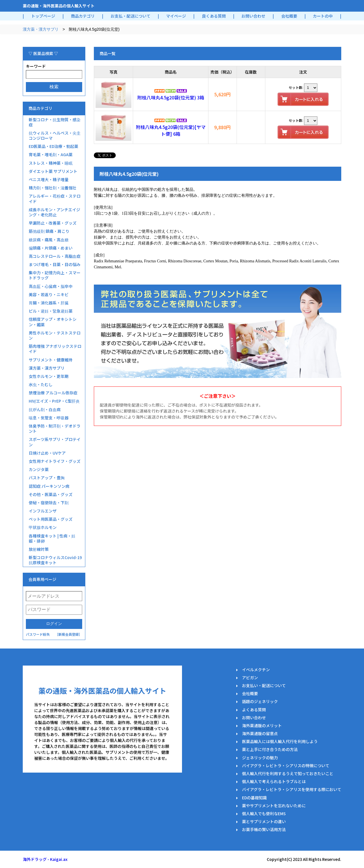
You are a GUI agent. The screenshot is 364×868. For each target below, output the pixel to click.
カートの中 (323, 16)
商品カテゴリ (83, 16)
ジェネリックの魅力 (260, 758)
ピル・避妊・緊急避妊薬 (51, 311)
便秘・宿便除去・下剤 (49, 503)
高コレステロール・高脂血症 (55, 256)
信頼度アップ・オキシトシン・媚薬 (53, 322)
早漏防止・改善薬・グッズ (53, 223)
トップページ (43, 16)
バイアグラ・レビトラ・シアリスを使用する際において (292, 789)
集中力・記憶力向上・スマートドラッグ (55, 275)
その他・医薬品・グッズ (51, 494)
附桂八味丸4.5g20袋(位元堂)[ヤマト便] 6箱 (171, 130)
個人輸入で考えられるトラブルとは (274, 781)
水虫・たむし (41, 384)
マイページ (176, 16)
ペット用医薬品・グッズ (51, 519)
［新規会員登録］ (69, 634)
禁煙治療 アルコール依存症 (53, 393)
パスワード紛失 (38, 634)
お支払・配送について (131, 16)
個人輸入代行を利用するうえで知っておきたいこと (288, 773)
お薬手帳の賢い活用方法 (264, 829)
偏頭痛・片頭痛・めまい (51, 248)
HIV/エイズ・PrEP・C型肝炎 (54, 401)
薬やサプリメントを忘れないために (274, 806)
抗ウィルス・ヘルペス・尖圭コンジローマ (55, 135)
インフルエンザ (43, 511)
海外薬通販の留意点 (260, 733)
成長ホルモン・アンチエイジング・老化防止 (54, 212)
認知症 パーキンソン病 (49, 486)
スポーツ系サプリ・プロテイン (55, 442)
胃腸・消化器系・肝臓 (49, 303)
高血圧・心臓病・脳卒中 (51, 286)
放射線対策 (39, 549)
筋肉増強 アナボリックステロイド (55, 349)
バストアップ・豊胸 (47, 478)
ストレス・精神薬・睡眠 (51, 163)
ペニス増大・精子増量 (49, 179)
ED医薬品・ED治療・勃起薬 (53, 146)
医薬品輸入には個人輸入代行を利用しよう (280, 741)
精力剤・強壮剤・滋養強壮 (53, 188)
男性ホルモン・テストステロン (55, 335)
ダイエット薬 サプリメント (53, 171)
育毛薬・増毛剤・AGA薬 (51, 154)
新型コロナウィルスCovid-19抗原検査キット (55, 560)
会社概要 (289, 16)
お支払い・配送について (264, 685)
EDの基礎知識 (254, 798)
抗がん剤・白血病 (45, 409)
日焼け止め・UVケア (47, 453)
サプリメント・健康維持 (51, 360)
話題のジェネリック (260, 701)
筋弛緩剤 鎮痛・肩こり (49, 231)
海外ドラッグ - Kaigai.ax (45, 859)
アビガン (250, 677)
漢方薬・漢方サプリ (41, 29)
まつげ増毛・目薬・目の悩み (55, 264)
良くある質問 (214, 16)
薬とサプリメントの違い (264, 821)
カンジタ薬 (39, 469)
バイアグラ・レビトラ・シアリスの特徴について (286, 765)
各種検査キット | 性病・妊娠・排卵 (52, 538)
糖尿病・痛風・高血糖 (49, 240)
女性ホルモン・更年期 (49, 376)
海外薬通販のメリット (262, 725)
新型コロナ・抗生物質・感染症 (55, 122)
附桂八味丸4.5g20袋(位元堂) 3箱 (171, 97)
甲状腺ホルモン (43, 527)
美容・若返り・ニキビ (49, 294)
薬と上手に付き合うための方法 (270, 749)
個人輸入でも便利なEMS (264, 813)
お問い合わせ (253, 16)
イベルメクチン (256, 670)
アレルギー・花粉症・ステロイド (55, 198)
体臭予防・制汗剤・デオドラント (55, 428)
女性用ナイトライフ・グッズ (55, 461)
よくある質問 (254, 710)
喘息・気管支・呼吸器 (49, 418)
